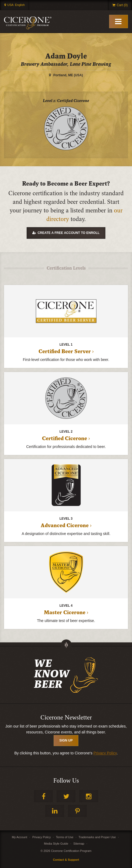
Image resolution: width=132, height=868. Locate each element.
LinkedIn (55, 811)
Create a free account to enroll (68, 233)
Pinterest (77, 811)
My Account (20, 837)
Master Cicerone (65, 613)
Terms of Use (65, 837)
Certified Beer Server (65, 352)
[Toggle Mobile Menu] (119, 21)
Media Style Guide (56, 844)
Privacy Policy (105, 753)
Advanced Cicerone (65, 526)
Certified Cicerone (65, 439)
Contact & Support (66, 860)
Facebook (43, 796)
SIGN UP (66, 740)
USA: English (16, 5)
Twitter (66, 796)
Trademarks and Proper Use (97, 837)
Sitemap (79, 844)
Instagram (89, 796)
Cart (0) (122, 5)
